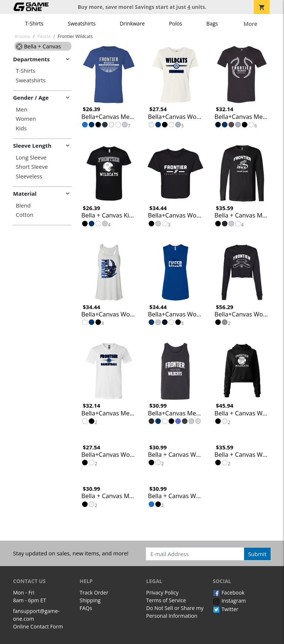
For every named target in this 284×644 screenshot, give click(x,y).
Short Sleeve (32, 167)
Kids (21, 128)
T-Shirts (34, 23)
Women (26, 119)
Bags (212, 23)
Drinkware (132, 23)
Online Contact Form (38, 626)
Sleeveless (29, 176)
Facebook (229, 592)
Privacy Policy (162, 592)
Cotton (25, 215)
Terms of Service (166, 600)
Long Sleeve (31, 157)
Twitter (225, 609)
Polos (175, 23)
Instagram (229, 601)
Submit (257, 554)
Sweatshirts (82, 23)
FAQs (86, 608)
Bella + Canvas (38, 46)
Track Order (94, 592)
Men (22, 109)
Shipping (90, 600)
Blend (23, 205)
